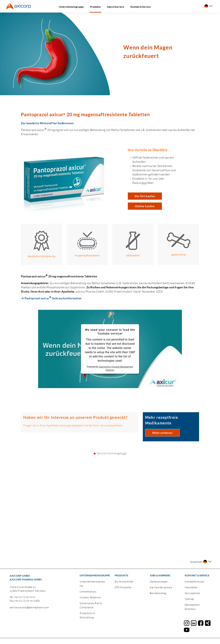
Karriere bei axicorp (161, 587)
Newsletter (191, 587)
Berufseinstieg (158, 593)
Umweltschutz (88, 592)
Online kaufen (145, 206)
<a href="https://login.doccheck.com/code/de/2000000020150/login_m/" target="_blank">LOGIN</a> (110, 483)
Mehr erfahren (162, 433)
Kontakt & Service (141, 7)
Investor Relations (90, 597)
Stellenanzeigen (159, 582)
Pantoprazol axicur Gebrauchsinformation (53, 298)
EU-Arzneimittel (124, 582)
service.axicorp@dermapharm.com (29, 607)
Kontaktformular (194, 582)
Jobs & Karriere (116, 7)
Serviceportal (192, 593)
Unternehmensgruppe (71, 7)
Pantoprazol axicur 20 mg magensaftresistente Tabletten (85, 114)
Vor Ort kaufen (145, 196)
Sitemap (189, 599)
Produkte (95, 7)
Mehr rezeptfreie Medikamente (162, 420)
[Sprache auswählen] (208, 6)
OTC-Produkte (123, 587)
